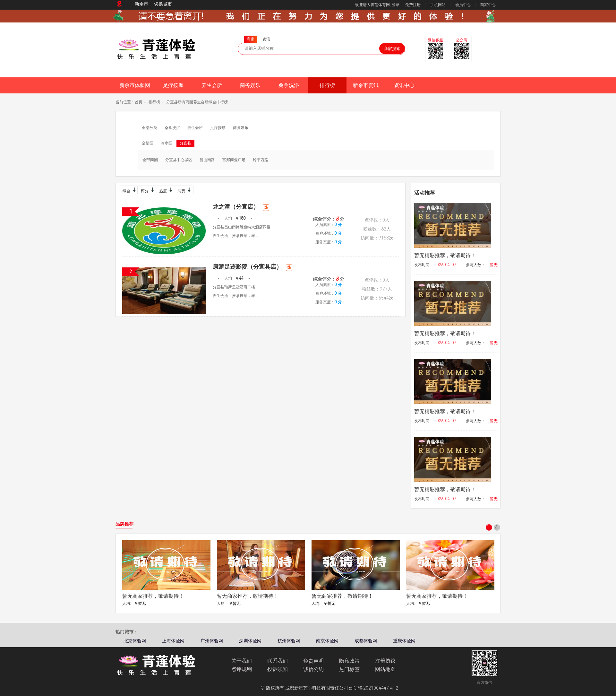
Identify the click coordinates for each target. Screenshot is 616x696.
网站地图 (385, 669)
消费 (183, 190)
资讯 (266, 39)
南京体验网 (327, 641)
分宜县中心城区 (179, 160)
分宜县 (185, 143)
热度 (165, 190)
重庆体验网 (404, 641)
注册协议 (385, 661)
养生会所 (212, 85)
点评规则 (242, 669)
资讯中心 (404, 85)
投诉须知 (278, 669)
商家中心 (488, 5)
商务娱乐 (250, 85)
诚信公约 (313, 669)
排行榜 (327, 85)
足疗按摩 (173, 85)
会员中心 (463, 5)
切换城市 (163, 4)
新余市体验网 (135, 85)
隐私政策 (349, 661)
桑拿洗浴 (289, 85)
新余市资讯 (366, 85)
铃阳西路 (261, 160)
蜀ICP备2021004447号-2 (373, 688)
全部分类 (150, 128)
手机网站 (438, 5)
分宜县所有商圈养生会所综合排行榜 (197, 102)
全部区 (148, 143)
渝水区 (167, 143)
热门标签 (349, 669)
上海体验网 (173, 641)
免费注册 (413, 5)
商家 (251, 39)
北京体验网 (135, 641)
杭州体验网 (289, 641)
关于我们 (242, 661)
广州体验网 (212, 641)
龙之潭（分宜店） (241, 207)
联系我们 (278, 661)
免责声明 (313, 661)
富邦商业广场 (234, 160)
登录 (396, 5)
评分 (147, 190)
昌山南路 (207, 160)
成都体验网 (366, 641)
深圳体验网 (250, 641)
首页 (139, 102)
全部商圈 (150, 160)
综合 (128, 190)
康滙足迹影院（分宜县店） (252, 267)
